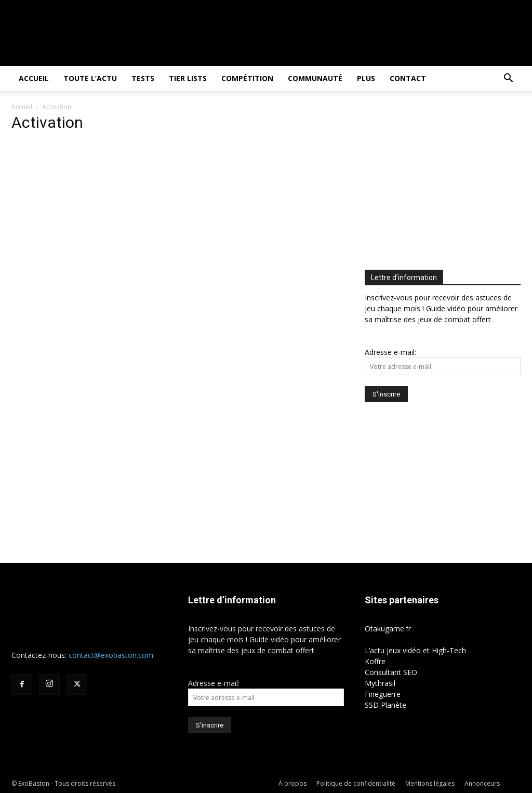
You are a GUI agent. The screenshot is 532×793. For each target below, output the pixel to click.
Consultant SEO (391, 672)
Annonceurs (482, 783)
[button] (508, 79)
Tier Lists (188, 78)
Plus (366, 78)
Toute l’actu (90, 78)
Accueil (34, 78)
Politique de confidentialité (356, 783)
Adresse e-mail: (390, 352)
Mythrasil (380, 683)
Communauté (315, 78)
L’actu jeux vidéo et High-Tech (415, 650)
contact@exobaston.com (111, 655)
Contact (408, 78)
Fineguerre (383, 694)
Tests (143, 78)
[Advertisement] (448, 182)
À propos (292, 783)
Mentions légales (430, 783)
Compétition (247, 78)
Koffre (375, 661)
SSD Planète (385, 705)
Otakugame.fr (388, 629)
